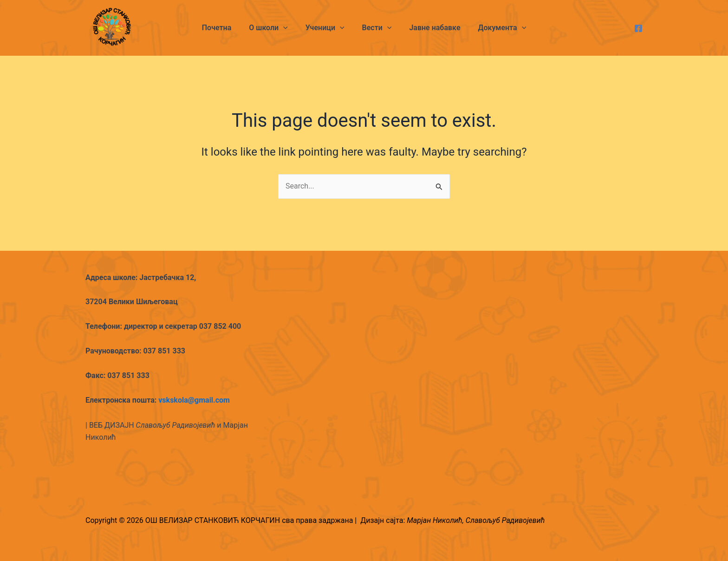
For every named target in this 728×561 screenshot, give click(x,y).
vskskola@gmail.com (194, 400)
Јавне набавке (430, 28)
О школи (273, 28)
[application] (287, 28)
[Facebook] (638, 28)
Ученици (326, 28)
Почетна (224, 28)
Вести (376, 28)
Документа (495, 28)
